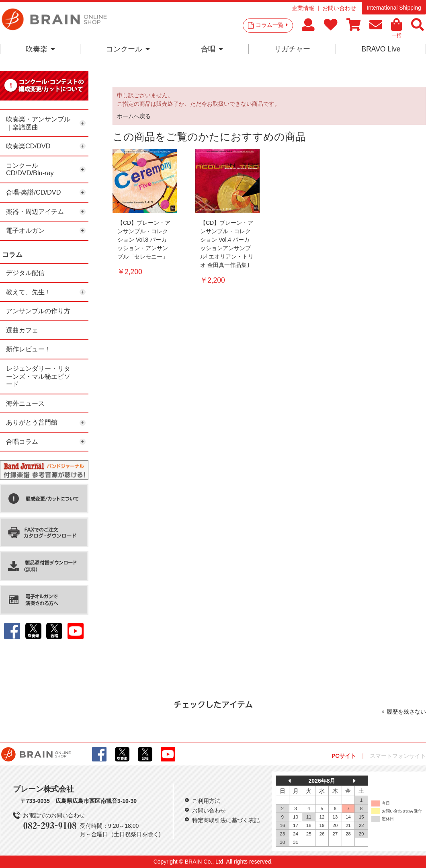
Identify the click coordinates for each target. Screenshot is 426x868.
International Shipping (394, 8)
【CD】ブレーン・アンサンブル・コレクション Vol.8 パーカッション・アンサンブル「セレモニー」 (144, 240)
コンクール (128, 49)
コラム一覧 (272, 25)
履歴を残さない (406, 712)
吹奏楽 (40, 49)
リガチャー (292, 49)
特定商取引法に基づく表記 (226, 820)
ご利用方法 (206, 801)
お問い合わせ (339, 8)
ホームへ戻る (134, 116)
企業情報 (303, 8)
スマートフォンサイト (398, 756)
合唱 (212, 49)
